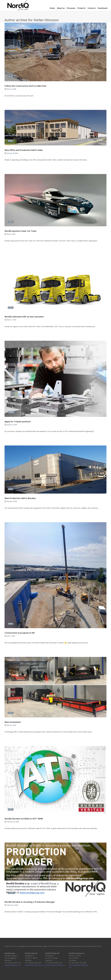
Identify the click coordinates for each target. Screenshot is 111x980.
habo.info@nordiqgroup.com (35, 965)
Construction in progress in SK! (20, 633)
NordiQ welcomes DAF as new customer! (24, 317)
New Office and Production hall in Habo (24, 150)
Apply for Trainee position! (18, 422)
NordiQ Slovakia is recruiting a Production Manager (30, 902)
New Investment (13, 722)
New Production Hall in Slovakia (20, 498)
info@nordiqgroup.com (13, 965)
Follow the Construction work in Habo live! (25, 86)
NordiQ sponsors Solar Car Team (20, 231)
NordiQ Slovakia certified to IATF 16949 (24, 819)
